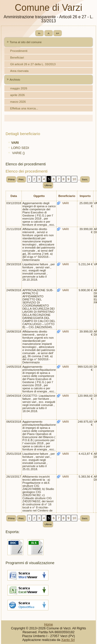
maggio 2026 (19, 88)
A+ (58, 33)
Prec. (21, 179)
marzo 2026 (18, 102)
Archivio (15, 80)
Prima (11, 179)
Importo (85, 196)
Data (14, 196)
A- (39, 33)
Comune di (48, 8)
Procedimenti (19, 51)
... (79, 179)
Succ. (85, 179)
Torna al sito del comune (26, 42)
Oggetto (39, 196)
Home (48, 624)
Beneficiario (67, 196)
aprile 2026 (18, 95)
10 (74, 179)
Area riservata (19, 71)
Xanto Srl (68, 640)
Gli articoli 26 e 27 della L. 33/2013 (33, 64)
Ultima (48, 185)
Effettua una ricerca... (24, 108)
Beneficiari (17, 58)
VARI (66, 203)
